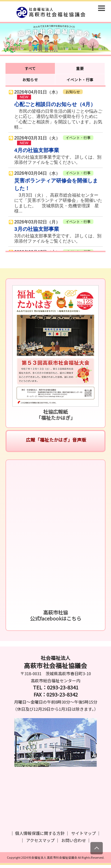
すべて (30, 68)
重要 (80, 68)
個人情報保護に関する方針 (40, 833)
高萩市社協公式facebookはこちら (56, 615)
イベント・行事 (80, 80)
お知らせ (30, 80)
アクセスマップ (40, 840)
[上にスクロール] (97, 848)
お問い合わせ (74, 840)
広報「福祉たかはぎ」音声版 (56, 440)
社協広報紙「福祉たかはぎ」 (56, 415)
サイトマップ (84, 833)
